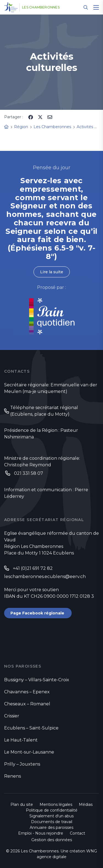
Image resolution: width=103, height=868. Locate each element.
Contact (77, 833)
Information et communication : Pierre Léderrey (46, 493)
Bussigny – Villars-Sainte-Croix (37, 680)
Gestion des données (52, 840)
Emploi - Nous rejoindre (41, 833)
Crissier (12, 716)
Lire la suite (52, 272)
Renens (12, 776)
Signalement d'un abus (51, 816)
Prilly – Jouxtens (22, 764)
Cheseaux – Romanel (27, 704)
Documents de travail (52, 822)
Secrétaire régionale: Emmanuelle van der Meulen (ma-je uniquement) (51, 388)
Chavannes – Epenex (27, 692)
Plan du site (22, 804)
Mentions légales (56, 804)
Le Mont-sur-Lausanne (29, 752)
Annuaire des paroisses (51, 827)
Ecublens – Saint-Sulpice (31, 728)
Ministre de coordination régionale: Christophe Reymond (42, 462)
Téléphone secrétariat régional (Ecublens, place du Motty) (44, 411)
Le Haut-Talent (21, 740)
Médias (86, 804)
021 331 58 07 (29, 473)
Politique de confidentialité (52, 810)
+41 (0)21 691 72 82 (33, 568)
